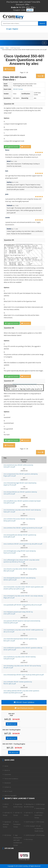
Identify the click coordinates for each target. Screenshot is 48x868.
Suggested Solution (12, 147)
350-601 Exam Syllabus (24, 702)
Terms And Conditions (11, 779)
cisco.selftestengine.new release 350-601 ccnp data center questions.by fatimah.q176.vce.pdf (21, 561)
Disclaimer (8, 783)
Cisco (7, 48)
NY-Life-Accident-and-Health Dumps (39, 829)
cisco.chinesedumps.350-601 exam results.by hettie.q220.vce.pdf (24, 675)
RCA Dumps (29, 839)
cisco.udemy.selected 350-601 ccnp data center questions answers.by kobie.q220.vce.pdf (21, 692)
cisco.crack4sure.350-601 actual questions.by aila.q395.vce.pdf (23, 544)
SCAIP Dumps (30, 822)
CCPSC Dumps (30, 826)
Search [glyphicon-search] (42, 23)
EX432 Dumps (40, 808)
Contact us (8, 787)
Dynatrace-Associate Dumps (7, 824)
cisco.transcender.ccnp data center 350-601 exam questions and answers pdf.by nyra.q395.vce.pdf (23, 588)
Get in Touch (8, 791)
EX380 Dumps (40, 804)
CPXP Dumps (40, 822)
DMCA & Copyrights (10, 795)
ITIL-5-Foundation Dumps (17, 824)
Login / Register (12, 29)
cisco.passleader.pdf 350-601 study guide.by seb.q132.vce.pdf (23, 605)
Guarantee (8, 774)
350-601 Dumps (18, 89)
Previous (9, 69)
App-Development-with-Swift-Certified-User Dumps (18, 840)
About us (7, 770)
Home (2, 48)
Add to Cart (12, 724)
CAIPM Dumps (30, 835)
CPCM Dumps (40, 835)
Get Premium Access (24, 708)
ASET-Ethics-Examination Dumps (39, 815)
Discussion (26, 147)
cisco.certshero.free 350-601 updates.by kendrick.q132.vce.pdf (23, 528)
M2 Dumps (8, 835)
